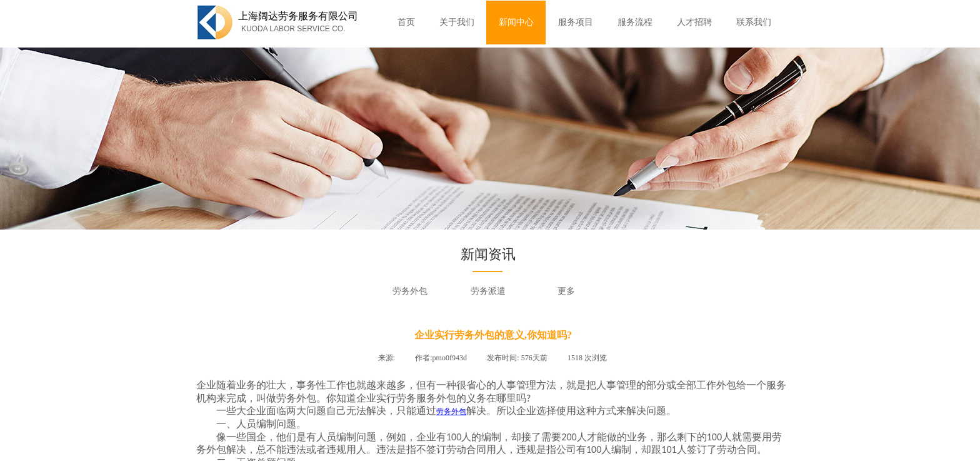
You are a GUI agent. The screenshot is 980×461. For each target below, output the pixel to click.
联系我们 (754, 22)
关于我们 (457, 22)
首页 (406, 22)
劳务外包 (410, 291)
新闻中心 (516, 22)
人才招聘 (694, 22)
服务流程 (635, 22)
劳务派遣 (488, 291)
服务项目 (576, 22)
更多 (566, 291)
